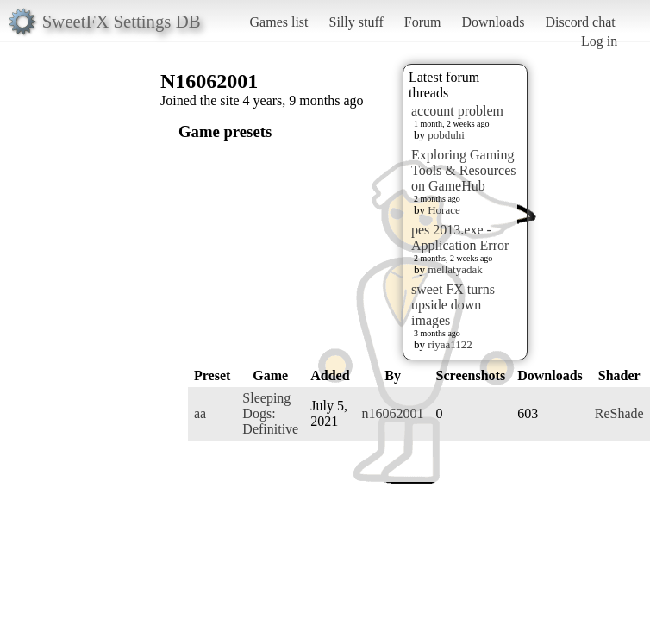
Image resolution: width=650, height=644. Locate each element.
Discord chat (580, 22)
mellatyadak (455, 269)
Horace (444, 210)
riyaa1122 (450, 344)
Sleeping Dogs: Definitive (270, 413)
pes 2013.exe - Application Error (460, 238)
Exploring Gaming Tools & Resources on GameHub (464, 170)
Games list (279, 22)
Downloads (493, 22)
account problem (457, 111)
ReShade (619, 413)
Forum (423, 22)
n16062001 (393, 413)
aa (200, 413)
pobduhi (446, 135)
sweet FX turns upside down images (453, 305)
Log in (599, 41)
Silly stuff (356, 22)
